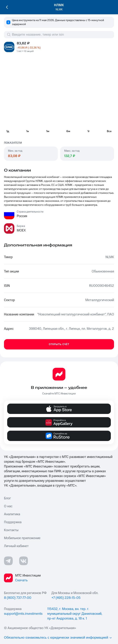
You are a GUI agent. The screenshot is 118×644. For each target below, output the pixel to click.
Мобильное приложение (22, 538)
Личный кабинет (16, 546)
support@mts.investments (23, 614)
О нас (8, 506)
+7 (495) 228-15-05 (66, 598)
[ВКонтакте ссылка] (24, 561)
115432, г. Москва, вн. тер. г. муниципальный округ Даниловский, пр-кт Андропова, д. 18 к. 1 (75, 614)
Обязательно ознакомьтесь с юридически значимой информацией (58, 638)
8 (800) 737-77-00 (18, 598)
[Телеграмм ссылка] (8, 561)
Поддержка (13, 522)
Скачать (21, 580)
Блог (7, 498)
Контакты (11, 530)
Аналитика (12, 514)
